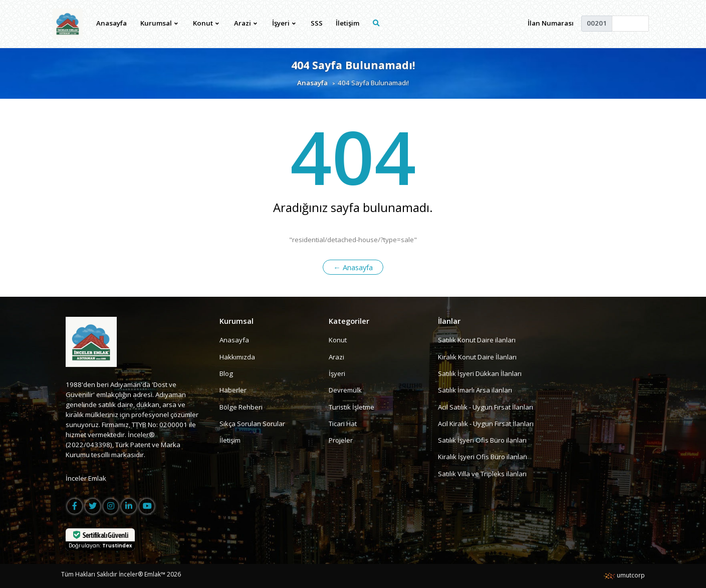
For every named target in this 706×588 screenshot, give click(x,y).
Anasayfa (111, 23)
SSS (317, 23)
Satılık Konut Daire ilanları (477, 340)
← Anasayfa (353, 267)
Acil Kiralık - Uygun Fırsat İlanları (486, 424)
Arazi (336, 357)
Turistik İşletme (351, 407)
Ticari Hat (343, 424)
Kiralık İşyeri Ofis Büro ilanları (483, 457)
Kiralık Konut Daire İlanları (477, 357)
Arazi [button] (246, 23)
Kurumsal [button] (159, 23)
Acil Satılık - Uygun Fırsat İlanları (486, 407)
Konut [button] (206, 23)
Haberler (233, 390)
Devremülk (345, 390)
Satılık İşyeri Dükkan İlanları (480, 373)
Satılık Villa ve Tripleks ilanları (482, 474)
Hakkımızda (237, 357)
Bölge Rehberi (241, 407)
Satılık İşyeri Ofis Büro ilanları (482, 440)
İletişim (347, 23)
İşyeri (337, 373)
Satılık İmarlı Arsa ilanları (475, 390)
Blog (226, 373)
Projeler (341, 440)
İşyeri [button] (284, 23)
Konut (338, 340)
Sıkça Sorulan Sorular (252, 424)
